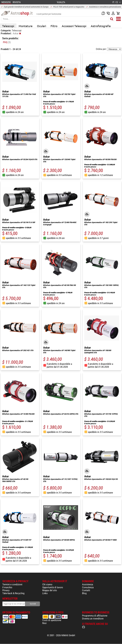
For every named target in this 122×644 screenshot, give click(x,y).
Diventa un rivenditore (93, 619)
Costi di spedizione (52, 620)
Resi (44, 623)
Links (45, 593)
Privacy (6, 590)
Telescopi (8, 26)
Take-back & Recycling (13, 593)
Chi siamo (47, 584)
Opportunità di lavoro (53, 587)
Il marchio (7, 587)
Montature (26, 26)
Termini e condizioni (12, 584)
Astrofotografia (101, 26)
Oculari (42, 26)
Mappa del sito (50, 590)
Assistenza (88, 584)
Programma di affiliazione (95, 616)
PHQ (7, 42)
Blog (84, 593)
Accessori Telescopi (74, 26)
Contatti (86, 590)
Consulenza (88, 587)
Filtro (54, 26)
